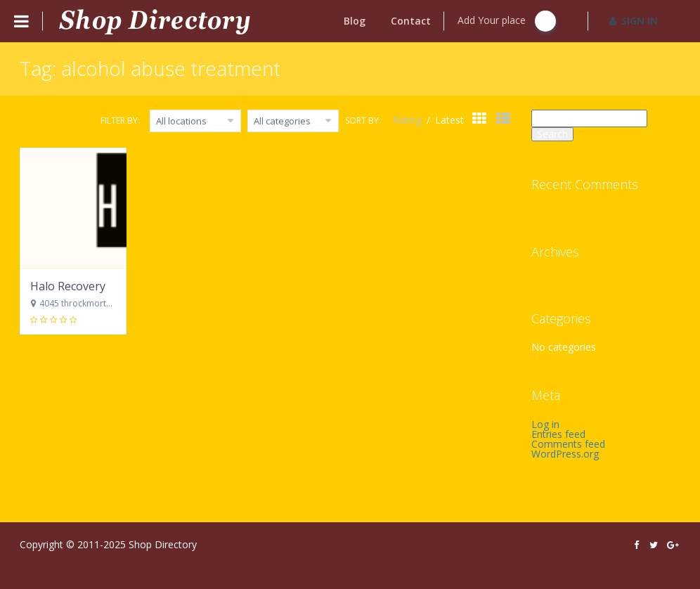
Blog (355, 21)
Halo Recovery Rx (76, 286)
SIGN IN (634, 21)
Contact (411, 21)
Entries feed (558, 434)
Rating (409, 120)
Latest (449, 120)
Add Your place (507, 21)
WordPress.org (565, 454)
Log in (545, 424)
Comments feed (568, 444)
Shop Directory (163, 544)
